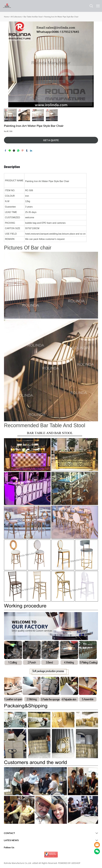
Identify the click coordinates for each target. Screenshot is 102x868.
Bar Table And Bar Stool (33, 17)
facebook (5, 151)
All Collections (16, 17)
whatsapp (18, 151)
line (10, 151)
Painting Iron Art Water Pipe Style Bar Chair (61, 17)
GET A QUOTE (51, 140)
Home (6, 17)
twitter (14, 151)
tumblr (27, 151)
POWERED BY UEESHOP (69, 863)
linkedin (31, 151)
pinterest (23, 151)
